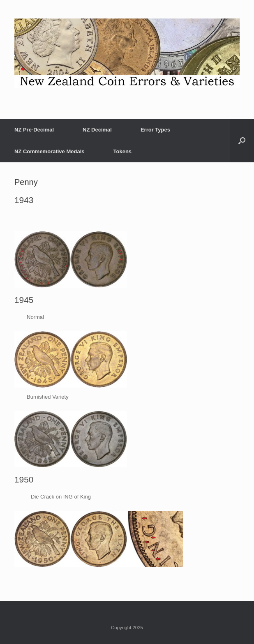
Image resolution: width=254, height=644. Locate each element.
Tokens (123, 151)
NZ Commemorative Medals (50, 151)
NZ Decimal (97, 130)
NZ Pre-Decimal (34, 130)
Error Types (155, 130)
